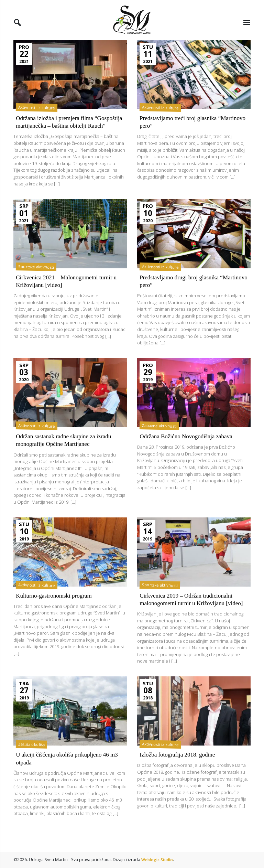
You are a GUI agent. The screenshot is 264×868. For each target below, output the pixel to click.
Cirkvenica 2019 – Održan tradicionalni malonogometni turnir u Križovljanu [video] (188, 613)
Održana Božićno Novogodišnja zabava (188, 446)
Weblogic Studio (158, 860)
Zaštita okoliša (32, 762)
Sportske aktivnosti (37, 276)
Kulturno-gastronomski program (56, 605)
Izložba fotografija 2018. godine (179, 772)
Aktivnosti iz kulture (37, 109)
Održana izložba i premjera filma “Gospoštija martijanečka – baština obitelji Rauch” (68, 128)
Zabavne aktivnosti (161, 436)
